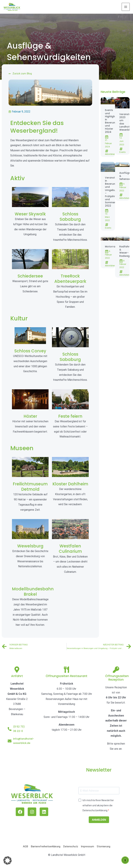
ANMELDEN (99, 822)
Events (122, 152)
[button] (8, 860)
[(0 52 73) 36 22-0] (10, 732)
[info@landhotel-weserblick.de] (10, 744)
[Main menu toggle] (126, 7)
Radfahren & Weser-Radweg (126, 252)
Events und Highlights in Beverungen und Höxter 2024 (112, 121)
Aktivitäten (110, 155)
